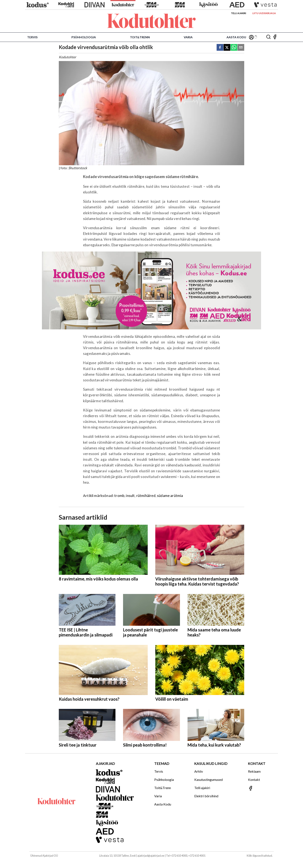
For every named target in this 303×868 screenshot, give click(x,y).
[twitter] (227, 48)
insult (130, 496)
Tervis (32, 37)
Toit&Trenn (140, 37)
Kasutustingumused (208, 779)
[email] (241, 48)
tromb (119, 496)
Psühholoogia (84, 37)
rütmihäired (146, 496)
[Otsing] (268, 37)
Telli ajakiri (239, 13)
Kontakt (254, 779)
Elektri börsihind (206, 796)
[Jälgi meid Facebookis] (275, 37)
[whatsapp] (234, 48)
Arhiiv (199, 771)
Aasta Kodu (236, 37)
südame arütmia (170, 496)
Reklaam (254, 771)
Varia (188, 37)
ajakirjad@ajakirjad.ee (151, 856)
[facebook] (220, 48)
